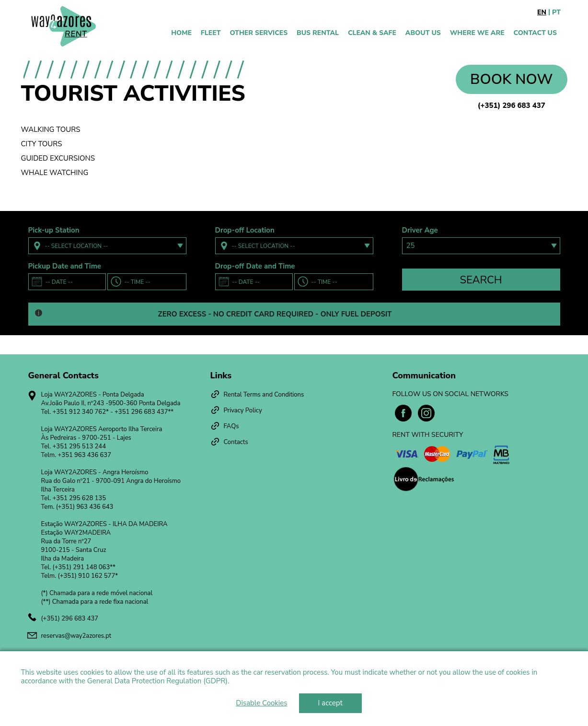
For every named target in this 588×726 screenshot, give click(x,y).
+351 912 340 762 (79, 412)
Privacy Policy (243, 410)
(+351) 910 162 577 (87, 576)
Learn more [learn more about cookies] (249, 681)
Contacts (236, 442)
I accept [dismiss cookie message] (330, 703)
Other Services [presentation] (259, 33)
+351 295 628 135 (79, 498)
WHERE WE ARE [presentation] (477, 33)
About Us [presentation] (423, 33)
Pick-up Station (54, 230)
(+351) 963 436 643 (85, 507)
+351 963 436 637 (85, 455)
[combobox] (107, 246)
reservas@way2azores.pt (76, 636)
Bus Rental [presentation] (318, 33)
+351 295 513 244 (79, 446)
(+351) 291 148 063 (81, 567)
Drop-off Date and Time (255, 266)
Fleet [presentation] (211, 33)
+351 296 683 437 (141, 412)
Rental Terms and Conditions (264, 395)
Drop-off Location (245, 230)
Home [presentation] (181, 33)
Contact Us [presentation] (535, 33)
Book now (511, 79)
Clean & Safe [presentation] (372, 33)
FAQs (231, 426)
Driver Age (420, 230)
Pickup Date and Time (65, 266)
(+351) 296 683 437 (512, 105)
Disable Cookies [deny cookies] (261, 703)
